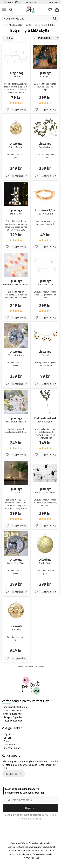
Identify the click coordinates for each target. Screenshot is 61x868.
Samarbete (9, 745)
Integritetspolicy (12, 748)
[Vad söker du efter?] (30, 18)
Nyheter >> (31, 2)
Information (53, 2)
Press (6, 741)
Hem (4, 25)
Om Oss (7, 738)
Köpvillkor (9, 734)
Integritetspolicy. (33, 818)
